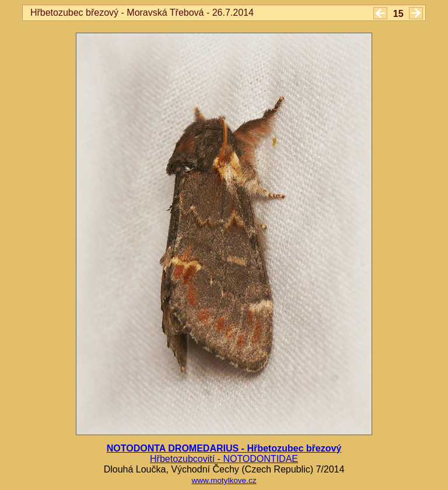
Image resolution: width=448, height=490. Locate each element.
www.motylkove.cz (224, 480)
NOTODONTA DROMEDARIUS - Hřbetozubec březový (224, 448)
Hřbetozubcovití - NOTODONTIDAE (224, 459)
